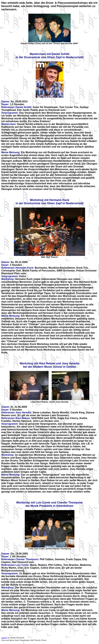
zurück (4, 638)
